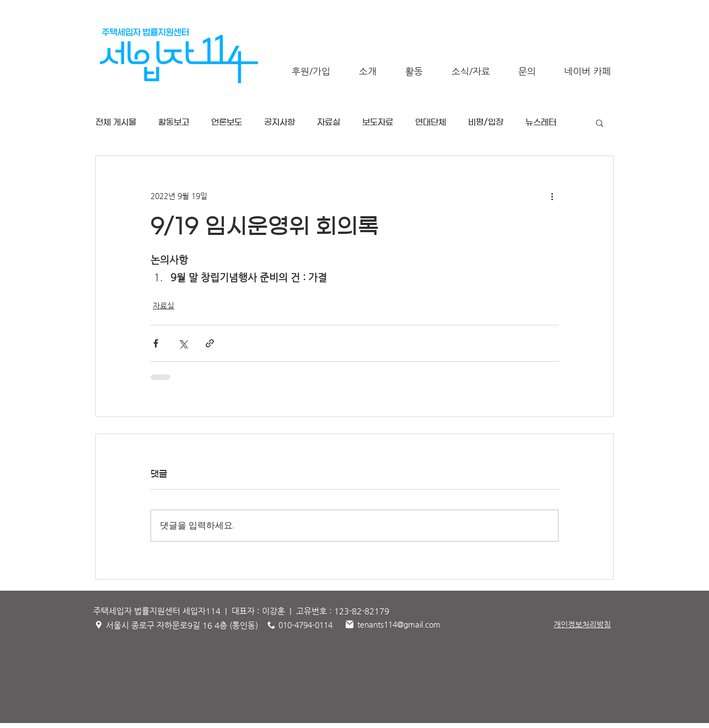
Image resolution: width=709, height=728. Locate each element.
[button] (368, 71)
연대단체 (431, 122)
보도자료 (378, 122)
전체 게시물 (116, 122)
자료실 (329, 122)
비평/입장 (486, 122)
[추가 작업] (552, 196)
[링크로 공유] (210, 343)
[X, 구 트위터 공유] (183, 343)
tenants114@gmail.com (399, 624)
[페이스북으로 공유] (156, 343)
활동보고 (174, 122)
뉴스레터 (541, 122)
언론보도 (227, 122)
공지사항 (280, 122)
